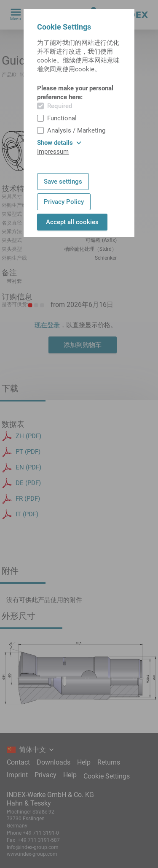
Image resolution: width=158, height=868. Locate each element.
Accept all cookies (72, 222)
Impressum (53, 152)
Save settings (63, 182)
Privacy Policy (64, 202)
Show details (59, 143)
